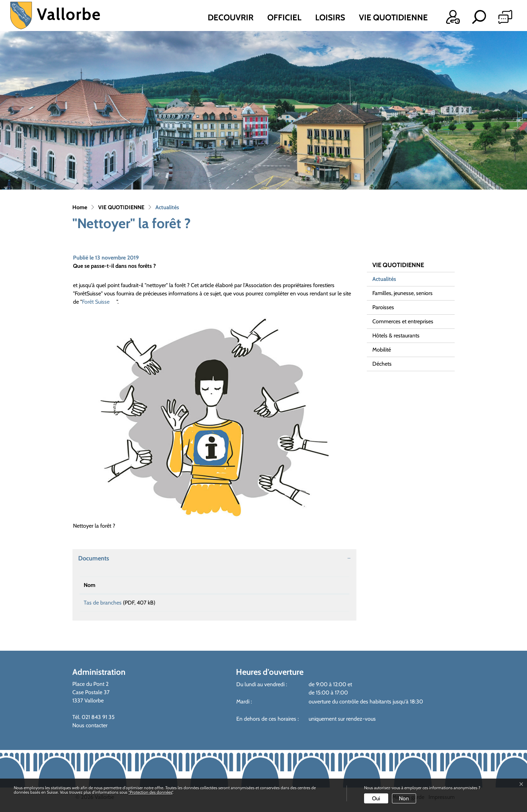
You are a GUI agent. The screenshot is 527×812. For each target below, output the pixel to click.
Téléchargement (299, 604)
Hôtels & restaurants (396, 336)
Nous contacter (90, 728)
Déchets (382, 364)
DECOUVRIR (231, 17)
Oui (376, 798)
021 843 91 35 (98, 719)
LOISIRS (330, 17)
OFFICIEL (284, 17)
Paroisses (383, 307)
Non (404, 798)
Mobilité (382, 350)
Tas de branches (103, 603)
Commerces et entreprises (403, 321)
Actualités (390, 281)
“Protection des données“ (151, 792)
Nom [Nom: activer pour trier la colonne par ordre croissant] (90, 585)
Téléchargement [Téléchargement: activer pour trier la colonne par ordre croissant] (272, 585)
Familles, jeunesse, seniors (402, 293)
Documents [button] (94, 558)
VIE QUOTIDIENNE (393, 17)
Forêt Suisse (99, 302)
